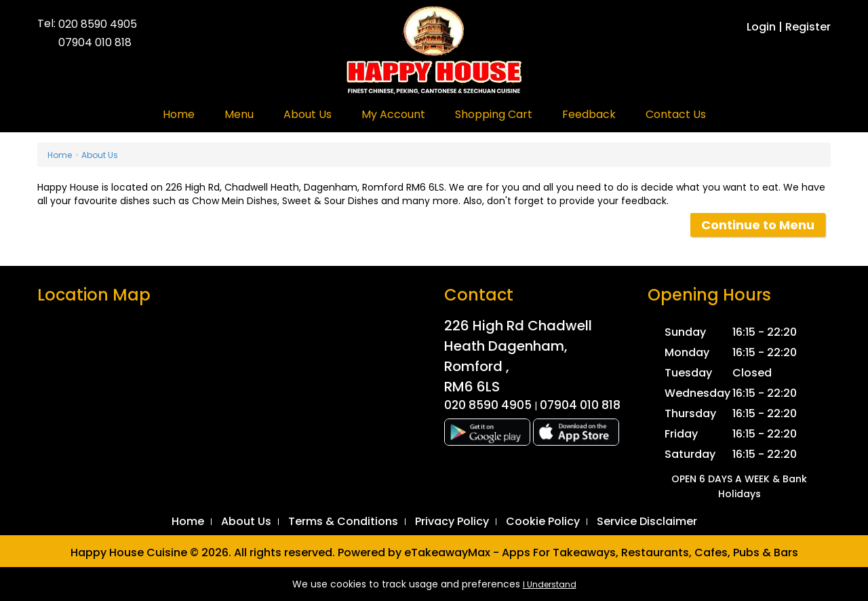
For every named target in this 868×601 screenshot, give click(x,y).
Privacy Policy (452, 521)
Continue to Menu (758, 225)
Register (808, 27)
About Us (308, 114)
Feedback (589, 114)
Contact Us (676, 114)
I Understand (550, 584)
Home (179, 114)
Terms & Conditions (343, 521)
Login (761, 27)
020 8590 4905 (98, 24)
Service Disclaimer (647, 521)
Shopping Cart (494, 114)
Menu (239, 114)
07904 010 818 (95, 43)
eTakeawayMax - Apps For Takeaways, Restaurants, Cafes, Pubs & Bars (601, 552)
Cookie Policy (543, 521)
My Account (393, 114)
